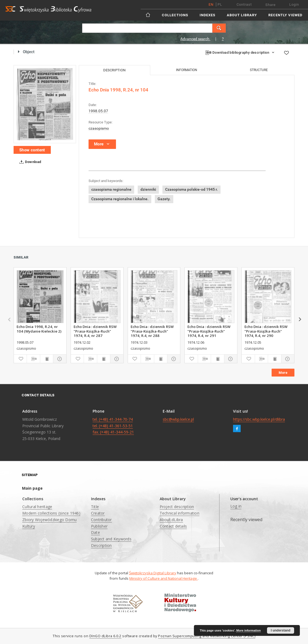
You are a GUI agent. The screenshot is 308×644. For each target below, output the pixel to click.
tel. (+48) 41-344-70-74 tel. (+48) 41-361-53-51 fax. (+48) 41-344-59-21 (113, 426)
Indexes (208, 15)
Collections (175, 15)
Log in (236, 506)
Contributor (101, 520)
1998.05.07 (98, 111)
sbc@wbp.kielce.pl (178, 419)
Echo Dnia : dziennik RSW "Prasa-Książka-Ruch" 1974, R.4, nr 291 (209, 331)
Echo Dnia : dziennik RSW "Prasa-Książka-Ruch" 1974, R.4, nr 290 (266, 331)
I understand (281, 630)
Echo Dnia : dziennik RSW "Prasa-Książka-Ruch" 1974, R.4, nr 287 (95, 331)
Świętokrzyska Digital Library (153, 573)
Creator (98, 513)
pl (220, 4)
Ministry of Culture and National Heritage (164, 578)
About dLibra (171, 520)
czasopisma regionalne (111, 189)
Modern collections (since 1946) (51, 513)
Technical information (180, 513)
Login (294, 4)
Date (95, 532)
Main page (32, 488)
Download (29, 162)
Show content (32, 150)
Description (101, 545)
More (283, 373)
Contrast (244, 4)
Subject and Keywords (111, 539)
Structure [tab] (259, 70)
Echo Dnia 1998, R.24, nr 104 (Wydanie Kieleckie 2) (39, 329)
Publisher (99, 526)
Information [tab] (187, 70)
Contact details (173, 526)
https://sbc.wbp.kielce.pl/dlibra (259, 419)
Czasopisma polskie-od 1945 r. (191, 189)
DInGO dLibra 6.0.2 (105, 636)
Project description (177, 507)
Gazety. (164, 199)
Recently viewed (285, 15)
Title (95, 507)
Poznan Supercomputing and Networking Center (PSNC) (207, 636)
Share (271, 5)
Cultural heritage (37, 507)
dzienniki (148, 189)
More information (249, 630)
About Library (242, 15)
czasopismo (99, 128)
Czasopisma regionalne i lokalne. (120, 199)
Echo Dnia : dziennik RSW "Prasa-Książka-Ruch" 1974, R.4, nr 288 (152, 331)
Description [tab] (114, 70)
